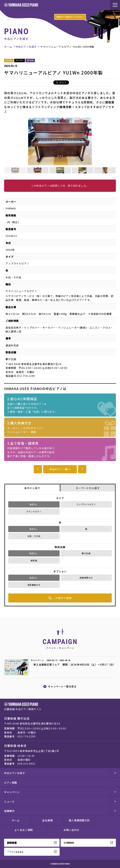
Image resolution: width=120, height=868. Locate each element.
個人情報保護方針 (79, 820)
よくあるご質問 (24, 830)
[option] (60, 141)
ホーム (8, 47)
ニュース (9, 801)
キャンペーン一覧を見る (62, 686)
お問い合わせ (71, 830)
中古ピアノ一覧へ (60, 469)
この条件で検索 (62, 598)
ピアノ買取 (11, 783)
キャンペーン (12, 792)
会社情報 (47, 820)
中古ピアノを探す (26, 47)
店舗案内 (9, 811)
